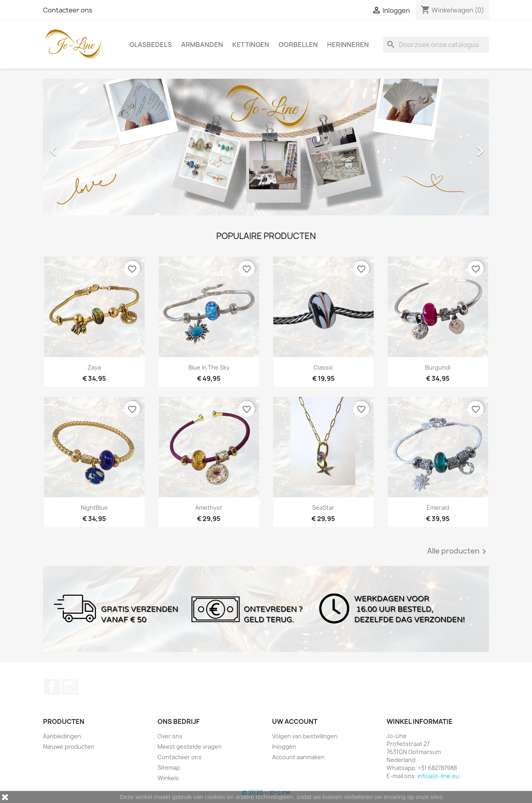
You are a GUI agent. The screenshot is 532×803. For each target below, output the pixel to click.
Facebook (52, 687)
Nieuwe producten (69, 747)
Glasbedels (151, 45)
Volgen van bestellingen (305, 736)
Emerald (438, 508)
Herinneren (348, 45)
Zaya (94, 367)
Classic (323, 367)
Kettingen (251, 45)
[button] (77, 147)
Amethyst (209, 508)
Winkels (168, 778)
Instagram (70, 687)
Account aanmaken (298, 757)
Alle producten (458, 552)
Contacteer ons (68, 10)
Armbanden (202, 45)
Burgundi (438, 367)
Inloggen (284, 747)
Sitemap (169, 767)
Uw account (295, 721)
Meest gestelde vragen (190, 747)
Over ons (170, 736)
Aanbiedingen (62, 736)
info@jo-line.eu (438, 776)
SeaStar (323, 508)
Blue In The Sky (209, 367)
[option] (266, 147)
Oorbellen (298, 45)
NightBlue (94, 508)
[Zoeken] (436, 45)
